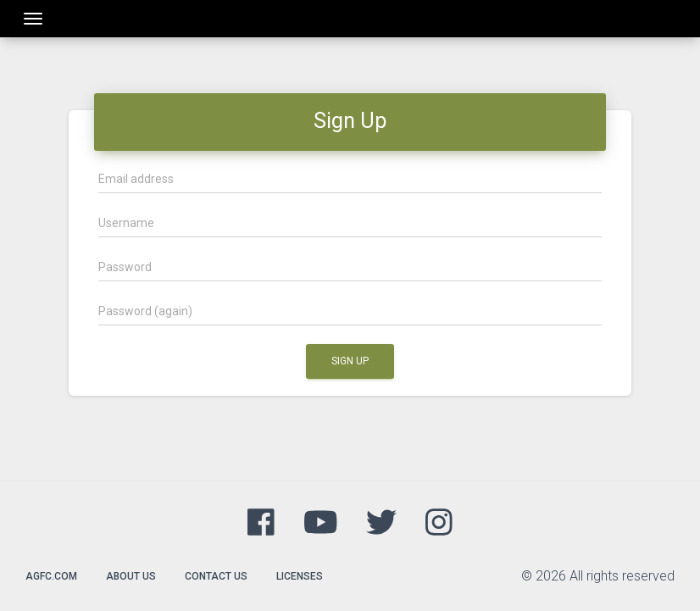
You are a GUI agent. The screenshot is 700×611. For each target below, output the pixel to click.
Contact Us (216, 576)
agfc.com (51, 576)
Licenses (300, 576)
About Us (131, 576)
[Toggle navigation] (33, 19)
